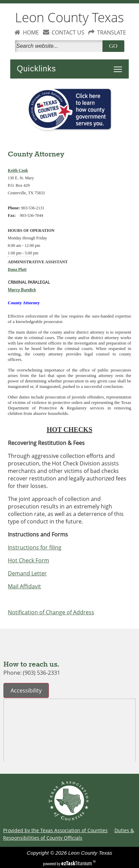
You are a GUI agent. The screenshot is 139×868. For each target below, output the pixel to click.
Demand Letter (27, 573)
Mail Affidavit (24, 586)
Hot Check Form (29, 560)
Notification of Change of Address (51, 612)
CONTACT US (68, 32)
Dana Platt (17, 269)
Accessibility (26, 690)
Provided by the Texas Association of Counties (55, 830)
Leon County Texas (69, 17)
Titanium (77, 863)
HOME (31, 32)
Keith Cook (18, 170)
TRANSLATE (112, 32)
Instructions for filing (35, 547)
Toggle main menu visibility (120, 66)
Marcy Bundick (22, 290)
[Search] (60, 46)
